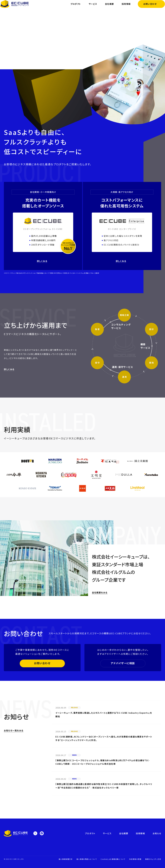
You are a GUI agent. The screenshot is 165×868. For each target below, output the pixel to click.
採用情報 (122, 8)
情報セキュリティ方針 (153, 859)
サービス (89, 8)
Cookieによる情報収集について (113, 859)
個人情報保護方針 (66, 859)
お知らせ (157, 833)
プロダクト (72, 8)
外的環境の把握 (135, 859)
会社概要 (106, 8)
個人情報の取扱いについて (87, 859)
